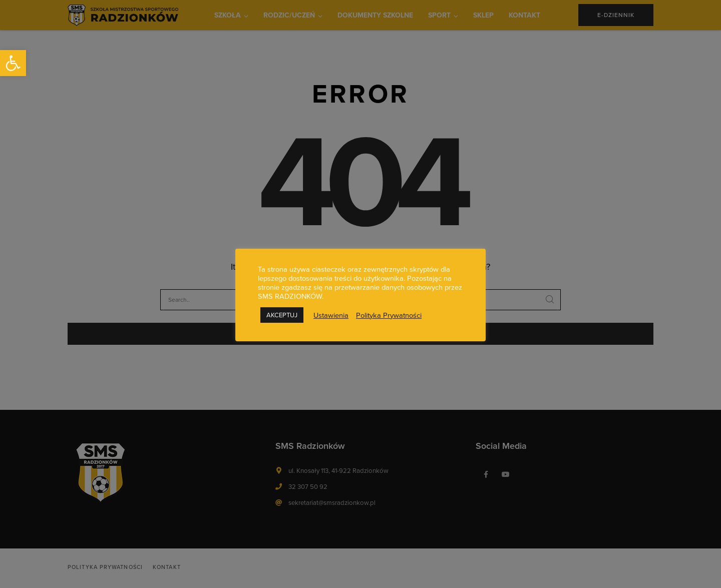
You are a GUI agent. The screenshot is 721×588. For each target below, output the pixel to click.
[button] (13, 63)
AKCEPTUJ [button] (282, 315)
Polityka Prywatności (389, 315)
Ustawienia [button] (331, 315)
